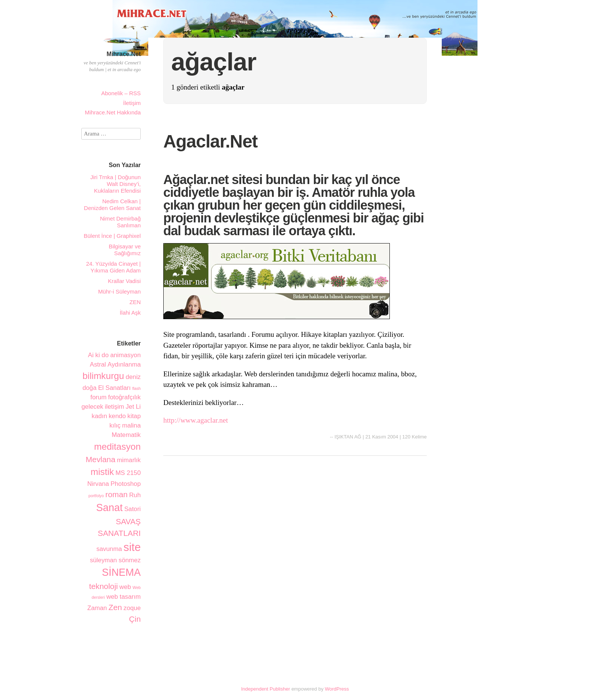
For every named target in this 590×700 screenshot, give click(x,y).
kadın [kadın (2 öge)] (100, 416)
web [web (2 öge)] (125, 587)
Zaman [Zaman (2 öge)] (97, 608)
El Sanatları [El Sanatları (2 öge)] (115, 388)
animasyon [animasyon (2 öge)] (125, 355)
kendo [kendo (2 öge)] (117, 416)
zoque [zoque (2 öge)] (132, 608)
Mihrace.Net (124, 54)
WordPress (337, 689)
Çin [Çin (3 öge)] (135, 619)
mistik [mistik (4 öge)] (102, 472)
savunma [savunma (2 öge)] (109, 549)
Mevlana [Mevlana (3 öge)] (101, 459)
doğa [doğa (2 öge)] (89, 388)
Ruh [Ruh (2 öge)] (135, 495)
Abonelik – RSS (121, 93)
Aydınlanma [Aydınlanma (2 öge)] (124, 364)
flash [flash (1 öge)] (136, 388)
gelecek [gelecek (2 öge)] (93, 407)
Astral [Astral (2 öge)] (98, 364)
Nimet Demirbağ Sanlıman (120, 222)
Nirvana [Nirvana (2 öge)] (98, 484)
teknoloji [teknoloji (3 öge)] (103, 586)
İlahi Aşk (130, 313)
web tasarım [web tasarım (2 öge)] (124, 597)
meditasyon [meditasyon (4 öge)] (117, 447)
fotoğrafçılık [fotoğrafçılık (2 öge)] (124, 397)
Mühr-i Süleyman (119, 291)
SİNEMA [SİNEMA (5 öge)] (121, 572)
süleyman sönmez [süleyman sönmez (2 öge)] (115, 560)
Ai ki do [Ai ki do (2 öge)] (98, 355)
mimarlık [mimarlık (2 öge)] (129, 460)
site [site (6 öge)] (132, 547)
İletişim (132, 103)
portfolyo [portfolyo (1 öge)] (96, 496)
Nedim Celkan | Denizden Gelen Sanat (112, 205)
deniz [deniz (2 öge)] (133, 377)
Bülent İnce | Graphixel (112, 236)
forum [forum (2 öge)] (98, 397)
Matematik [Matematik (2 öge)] (126, 435)
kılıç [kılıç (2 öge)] (115, 425)
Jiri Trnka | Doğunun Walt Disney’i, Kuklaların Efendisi (116, 184)
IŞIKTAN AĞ (348, 437)
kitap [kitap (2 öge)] (134, 416)
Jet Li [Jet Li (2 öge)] (133, 407)
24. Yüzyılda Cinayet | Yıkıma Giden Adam (113, 267)
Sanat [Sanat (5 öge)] (109, 508)
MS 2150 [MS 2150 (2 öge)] (128, 473)
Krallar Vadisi (124, 281)
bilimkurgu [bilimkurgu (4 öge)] (103, 376)
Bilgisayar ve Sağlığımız (125, 250)
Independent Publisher (266, 689)
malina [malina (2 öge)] (132, 425)
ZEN (135, 302)
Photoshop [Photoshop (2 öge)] (126, 484)
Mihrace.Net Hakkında (113, 112)
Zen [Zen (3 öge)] (115, 607)
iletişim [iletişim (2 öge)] (115, 407)
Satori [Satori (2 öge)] (132, 509)
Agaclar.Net (210, 141)
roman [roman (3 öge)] (116, 494)
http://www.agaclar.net (196, 420)
